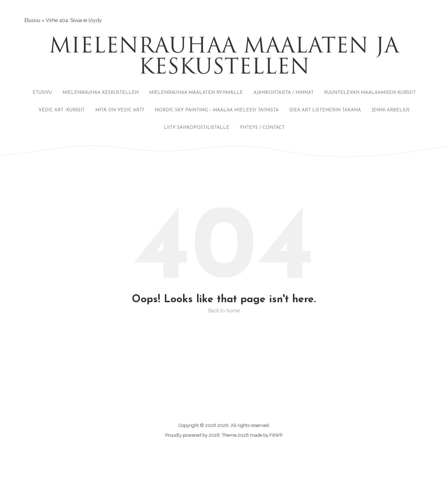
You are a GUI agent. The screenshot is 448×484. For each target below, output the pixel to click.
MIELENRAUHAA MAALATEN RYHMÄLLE (196, 93)
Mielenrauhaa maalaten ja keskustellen (224, 58)
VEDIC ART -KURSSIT (62, 110)
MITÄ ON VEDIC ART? (120, 110)
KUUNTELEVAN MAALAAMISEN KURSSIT (370, 93)
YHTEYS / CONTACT (262, 128)
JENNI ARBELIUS (390, 110)
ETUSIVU (42, 93)
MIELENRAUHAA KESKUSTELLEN (100, 93)
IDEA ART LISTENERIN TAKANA (325, 110)
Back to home (224, 311)
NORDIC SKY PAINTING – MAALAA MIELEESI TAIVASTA (217, 110)
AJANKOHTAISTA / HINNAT (283, 93)
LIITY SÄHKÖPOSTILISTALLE (197, 128)
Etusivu (32, 20)
